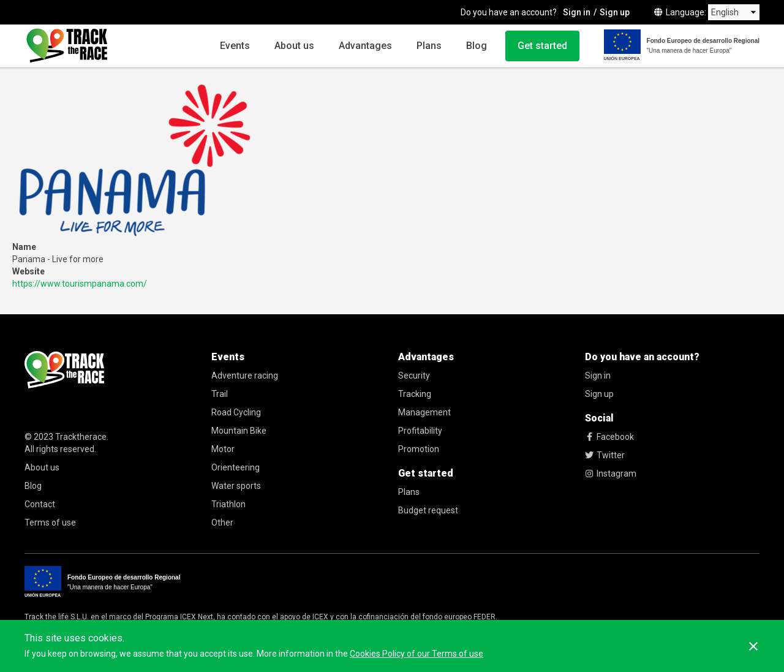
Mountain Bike (239, 431)
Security (414, 376)
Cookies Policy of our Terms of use (417, 654)
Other (222, 523)
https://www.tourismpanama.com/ (80, 284)
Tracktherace (81, 437)
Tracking (415, 394)
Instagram (611, 474)
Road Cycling (236, 412)
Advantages (365, 46)
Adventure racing (245, 376)
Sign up (615, 12)
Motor (223, 449)
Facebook (609, 437)
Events (235, 46)
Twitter (605, 455)
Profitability (420, 431)
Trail (220, 394)
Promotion (419, 449)
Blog (477, 46)
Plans (429, 46)
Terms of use (50, 523)
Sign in (577, 12)
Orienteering (236, 467)
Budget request (428, 510)
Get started (542, 46)
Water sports (236, 486)
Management (424, 412)
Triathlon (228, 504)
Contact (40, 504)
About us (294, 46)
